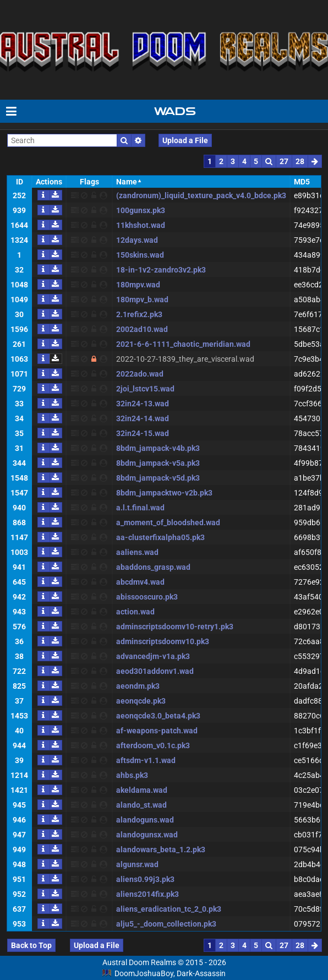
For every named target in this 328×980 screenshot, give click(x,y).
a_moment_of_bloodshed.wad (168, 522)
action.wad (135, 612)
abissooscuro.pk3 (147, 597)
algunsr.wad (137, 864)
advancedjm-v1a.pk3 (153, 656)
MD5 (302, 182)
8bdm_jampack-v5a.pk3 (158, 463)
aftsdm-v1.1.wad (146, 760)
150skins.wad (140, 255)
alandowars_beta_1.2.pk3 (161, 850)
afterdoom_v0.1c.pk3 (153, 745)
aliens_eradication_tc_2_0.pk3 (169, 909)
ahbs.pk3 (132, 775)
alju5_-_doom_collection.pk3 (166, 924)
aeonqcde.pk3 (141, 701)
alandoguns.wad (145, 820)
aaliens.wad (137, 552)
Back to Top (31, 945)
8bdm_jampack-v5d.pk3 (158, 478)
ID (20, 182)
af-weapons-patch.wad (157, 731)
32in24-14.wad (143, 418)
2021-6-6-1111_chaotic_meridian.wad (183, 344)
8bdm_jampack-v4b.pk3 (158, 448)
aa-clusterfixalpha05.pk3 (160, 537)
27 (284, 161)
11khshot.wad (141, 225)
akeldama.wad (142, 790)
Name (127, 182)
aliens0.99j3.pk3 (145, 879)
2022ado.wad (140, 374)
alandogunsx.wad (147, 835)
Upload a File (185, 140)
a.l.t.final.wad (140, 508)
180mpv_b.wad (142, 300)
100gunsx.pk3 (141, 210)
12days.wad (137, 240)
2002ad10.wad (142, 329)
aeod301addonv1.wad (155, 671)
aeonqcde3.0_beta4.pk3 (158, 716)
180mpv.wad (138, 285)
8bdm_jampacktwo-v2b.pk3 (164, 493)
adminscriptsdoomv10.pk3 (163, 641)
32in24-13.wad (143, 404)
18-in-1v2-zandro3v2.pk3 (161, 270)
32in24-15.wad (143, 433)
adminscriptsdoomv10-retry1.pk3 (175, 627)
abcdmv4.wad (140, 582)
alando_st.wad (141, 805)
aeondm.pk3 (138, 686)
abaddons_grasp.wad (153, 567)
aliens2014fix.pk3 (147, 894)
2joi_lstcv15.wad (145, 389)
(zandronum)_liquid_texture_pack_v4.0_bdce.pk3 (201, 195)
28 (300, 161)
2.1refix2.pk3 (139, 314)
